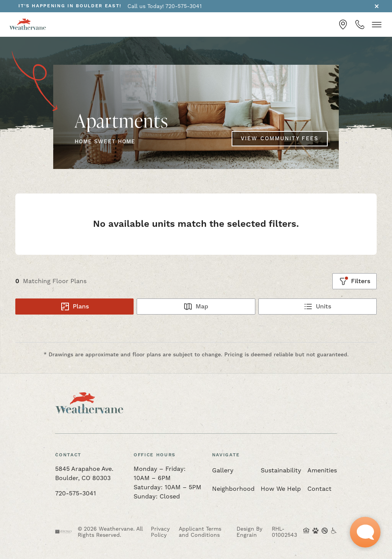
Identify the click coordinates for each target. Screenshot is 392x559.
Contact (319, 489)
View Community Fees (280, 139)
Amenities (322, 470)
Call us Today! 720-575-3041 (165, 6)
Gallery (223, 470)
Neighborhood (233, 489)
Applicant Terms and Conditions (200, 532)
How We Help (281, 489)
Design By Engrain (249, 532)
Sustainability (281, 470)
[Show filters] (354, 281)
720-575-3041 (76, 493)
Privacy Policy (160, 532)
